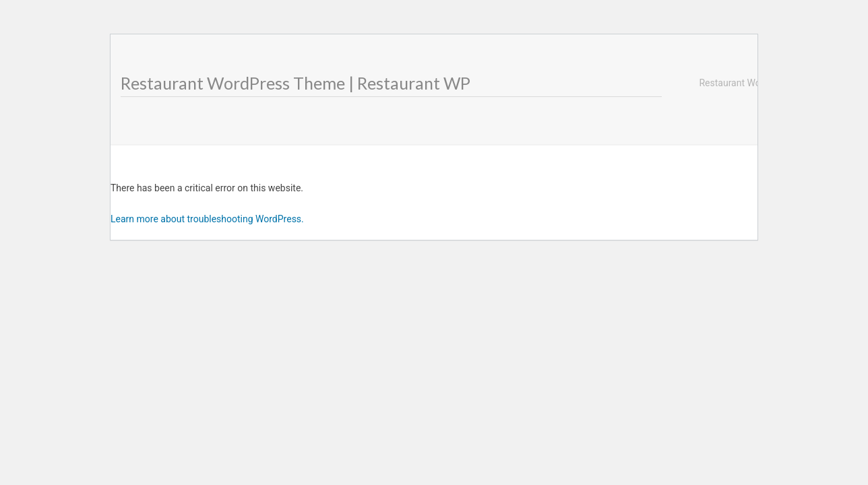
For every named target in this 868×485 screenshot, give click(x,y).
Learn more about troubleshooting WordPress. (207, 219)
